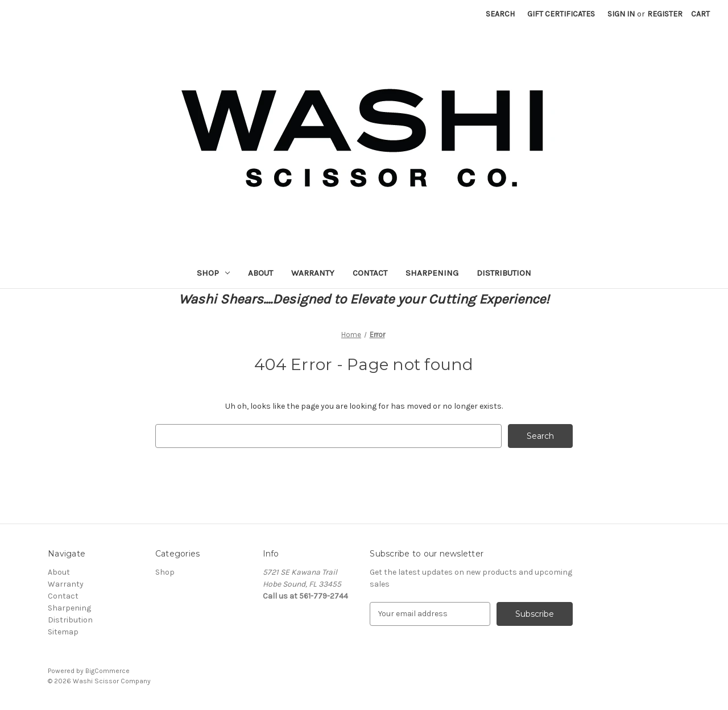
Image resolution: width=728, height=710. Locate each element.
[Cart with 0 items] (700, 14)
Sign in (621, 14)
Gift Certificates (561, 14)
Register (665, 14)
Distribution (504, 273)
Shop (213, 273)
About (260, 273)
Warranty (313, 273)
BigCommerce (107, 671)
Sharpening (432, 273)
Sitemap (63, 632)
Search (500, 14)
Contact (370, 273)
